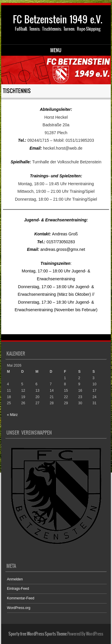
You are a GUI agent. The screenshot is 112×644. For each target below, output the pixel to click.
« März (12, 415)
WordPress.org (19, 608)
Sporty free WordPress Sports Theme (38, 634)
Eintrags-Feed (18, 589)
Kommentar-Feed (21, 598)
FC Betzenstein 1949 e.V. (58, 19)
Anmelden (15, 579)
